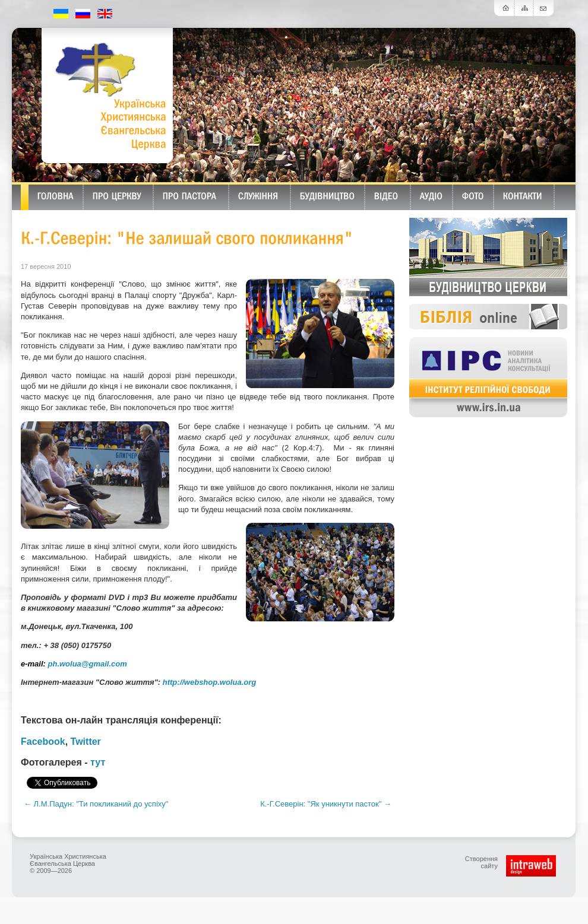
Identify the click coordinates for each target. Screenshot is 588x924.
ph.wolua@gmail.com (88, 664)
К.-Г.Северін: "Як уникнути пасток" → (326, 804)
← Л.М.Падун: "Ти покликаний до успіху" (96, 804)
